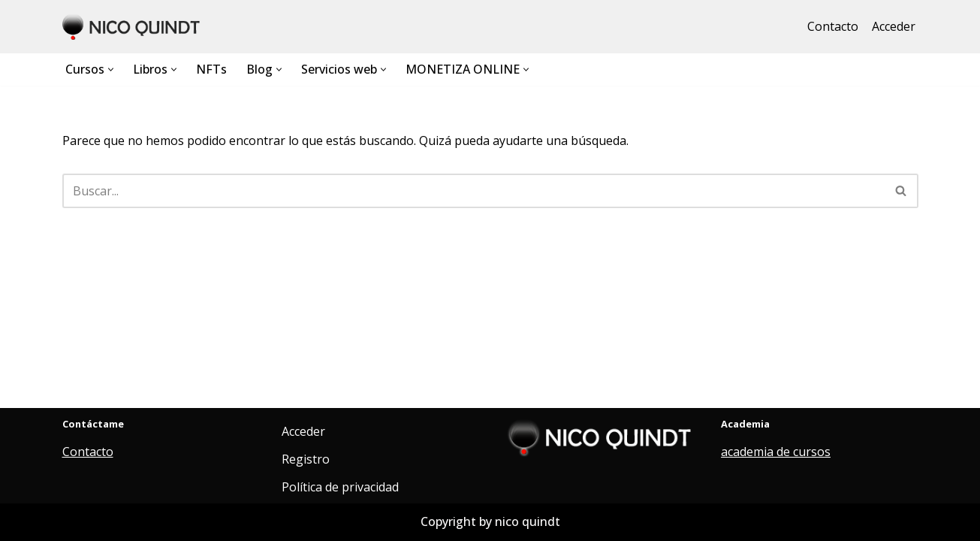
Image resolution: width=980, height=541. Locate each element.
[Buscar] (473, 191)
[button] (111, 70)
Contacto (833, 26)
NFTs (211, 69)
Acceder (894, 26)
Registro (306, 459)
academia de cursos (776, 452)
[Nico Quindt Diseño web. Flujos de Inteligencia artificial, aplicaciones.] (134, 27)
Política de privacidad (340, 487)
